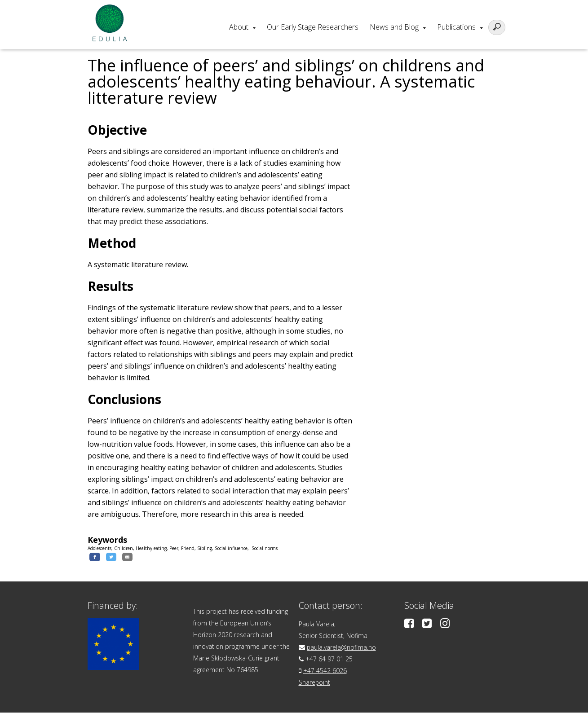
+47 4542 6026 (325, 671)
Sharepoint (315, 683)
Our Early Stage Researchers (313, 27)
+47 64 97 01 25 (329, 659)
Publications (456, 27)
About (239, 27)
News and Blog (394, 27)
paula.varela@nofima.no (342, 648)
